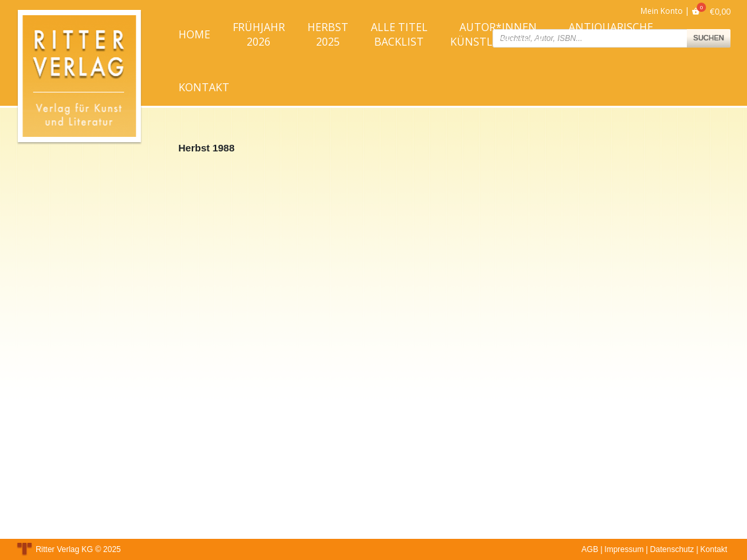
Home (194, 34)
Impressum (624, 549)
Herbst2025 (328, 34)
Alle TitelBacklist (399, 34)
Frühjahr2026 (259, 34)
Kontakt (204, 87)
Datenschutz (672, 549)
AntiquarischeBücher (611, 34)
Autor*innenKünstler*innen (498, 34)
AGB (590, 549)
